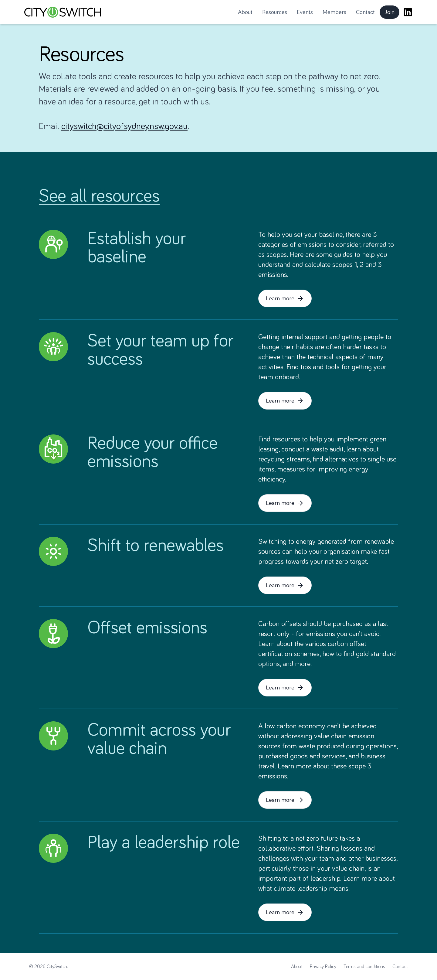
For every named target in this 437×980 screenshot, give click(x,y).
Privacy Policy (323, 967)
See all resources (99, 196)
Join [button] (392, 14)
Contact (365, 12)
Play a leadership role (164, 843)
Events (305, 12)
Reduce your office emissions (152, 453)
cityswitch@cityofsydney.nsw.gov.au (124, 126)
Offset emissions (147, 628)
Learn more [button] (285, 298)
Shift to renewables (156, 546)
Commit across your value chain (159, 740)
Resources (275, 12)
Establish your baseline (137, 248)
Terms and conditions (364, 967)
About (245, 12)
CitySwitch (57, 967)
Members (334, 12)
